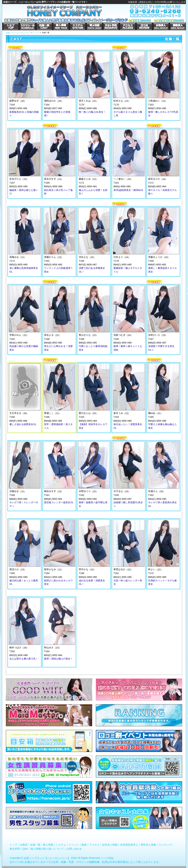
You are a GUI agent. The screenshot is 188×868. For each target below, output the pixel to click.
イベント (74, 845)
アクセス (94, 845)
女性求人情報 (110, 845)
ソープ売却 (107, 858)
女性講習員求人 (129, 845)
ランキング (165, 845)
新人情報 (48, 845)
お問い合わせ (74, 849)
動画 (84, 845)
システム (61, 845)
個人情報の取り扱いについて (47, 849)
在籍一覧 (35, 845)
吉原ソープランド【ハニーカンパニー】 (47, 858)
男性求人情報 (148, 845)
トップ (13, 845)
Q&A (25, 849)
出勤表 (24, 845)
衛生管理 (15, 849)
